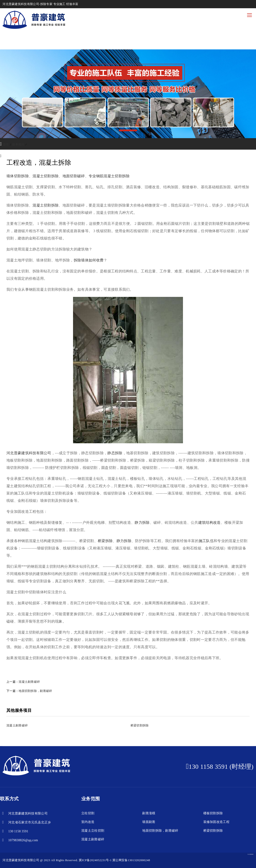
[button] (128, 130)
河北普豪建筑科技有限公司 (29, 453)
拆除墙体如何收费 (89, 260)
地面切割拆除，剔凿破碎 (35, 691)
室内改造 (88, 822)
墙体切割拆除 (18, 176)
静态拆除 (115, 453)
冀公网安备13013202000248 (131, 860)
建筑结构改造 (210, 523)
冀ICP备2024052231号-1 (95, 860)
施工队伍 (206, 541)
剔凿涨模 (149, 813)
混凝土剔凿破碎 (29, 682)
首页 (6, 144)
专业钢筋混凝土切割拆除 (109, 176)
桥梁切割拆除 (213, 831)
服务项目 (18, 144)
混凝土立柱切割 (93, 831)
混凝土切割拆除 (46, 176)
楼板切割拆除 (213, 813)
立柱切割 (88, 813)
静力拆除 (142, 523)
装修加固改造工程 (217, 822)
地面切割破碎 (74, 176)
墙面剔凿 (149, 822)
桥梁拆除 (105, 541)
